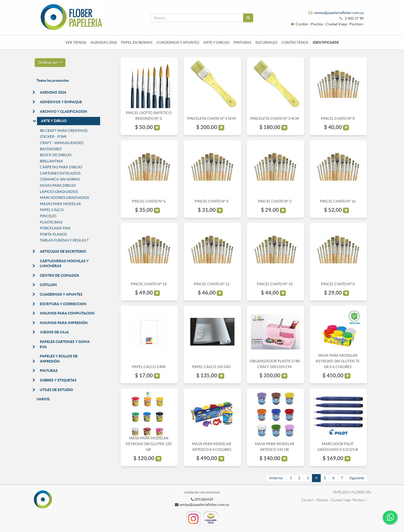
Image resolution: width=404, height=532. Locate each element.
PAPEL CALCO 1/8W (149, 367)
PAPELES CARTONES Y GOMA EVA (65, 344)
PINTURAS (49, 371)
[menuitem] (76, 42)
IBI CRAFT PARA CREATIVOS (64, 131)
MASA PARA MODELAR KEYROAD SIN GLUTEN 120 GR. (149, 444)
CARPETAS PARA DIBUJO (61, 167)
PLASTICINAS (51, 222)
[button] (50, 63)
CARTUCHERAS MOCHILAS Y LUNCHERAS (64, 264)
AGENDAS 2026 (53, 92)
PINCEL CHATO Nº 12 (212, 284)
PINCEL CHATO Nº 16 (338, 201)
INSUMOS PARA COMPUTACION (67, 313)
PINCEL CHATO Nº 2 (275, 201)
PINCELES (48, 216)
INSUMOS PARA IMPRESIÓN (64, 323)
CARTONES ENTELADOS (60, 173)
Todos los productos (53, 80)
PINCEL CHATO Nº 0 (338, 284)
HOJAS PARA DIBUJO (58, 185)
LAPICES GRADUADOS (59, 192)
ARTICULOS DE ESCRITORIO (63, 251)
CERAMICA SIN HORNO (60, 179)
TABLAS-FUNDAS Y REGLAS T (64, 240)
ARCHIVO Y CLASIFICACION (63, 111)
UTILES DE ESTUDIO (56, 390)
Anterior (276, 478)
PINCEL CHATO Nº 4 (212, 201)
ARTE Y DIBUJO (54, 121)
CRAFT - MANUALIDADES (62, 143)
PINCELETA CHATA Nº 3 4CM (275, 118)
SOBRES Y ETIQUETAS (58, 380)
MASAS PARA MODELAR (60, 204)
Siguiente (357, 478)
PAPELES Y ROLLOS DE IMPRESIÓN (59, 359)
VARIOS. (43, 399)
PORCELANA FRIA (55, 228)
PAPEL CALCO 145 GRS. (212, 367)
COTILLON (48, 285)
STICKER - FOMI (53, 137)
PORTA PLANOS (53, 234)
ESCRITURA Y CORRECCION (63, 304)
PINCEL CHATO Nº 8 (338, 118)
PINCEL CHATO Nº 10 (275, 284)
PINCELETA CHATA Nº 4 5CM (212, 118)
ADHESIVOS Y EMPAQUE (61, 102)
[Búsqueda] (248, 18)
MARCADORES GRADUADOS (64, 198)
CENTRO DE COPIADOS (59, 275)
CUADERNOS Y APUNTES (61, 294)
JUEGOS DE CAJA (54, 332)
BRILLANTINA (51, 161)
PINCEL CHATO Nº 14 (149, 284)
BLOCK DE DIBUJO (56, 155)
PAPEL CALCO (52, 210)
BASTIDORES (51, 149)
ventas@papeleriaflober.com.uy (339, 13)
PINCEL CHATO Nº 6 (149, 201)
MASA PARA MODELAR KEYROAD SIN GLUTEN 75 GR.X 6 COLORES (338, 361)
